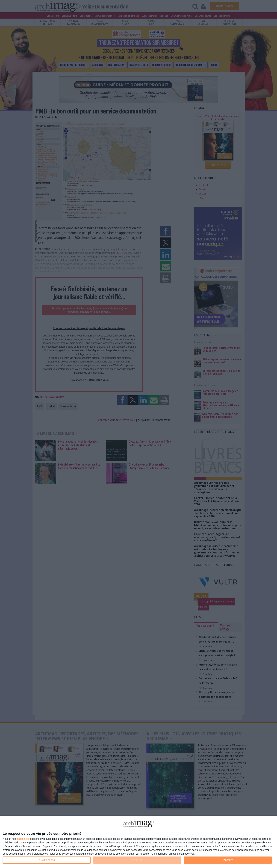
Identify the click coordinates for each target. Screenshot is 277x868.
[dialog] (138, 842)
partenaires (23, 839)
